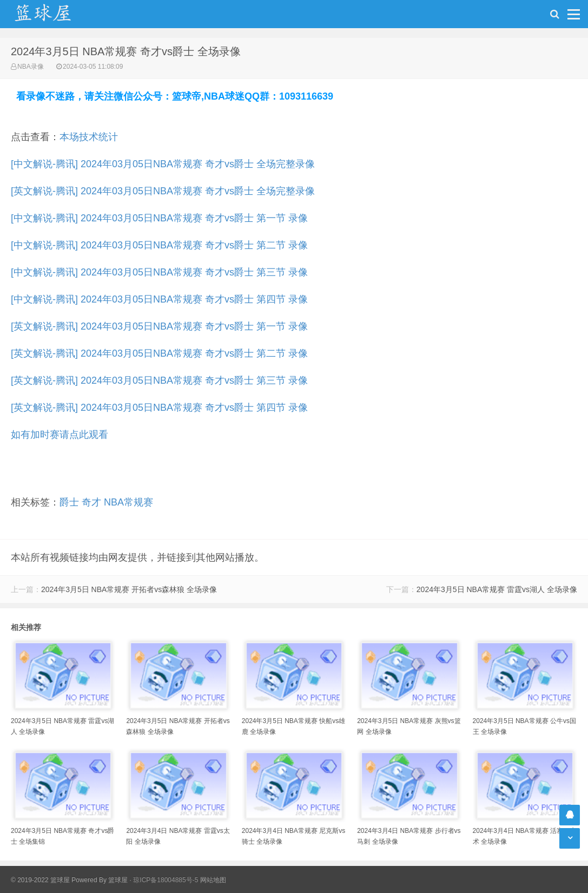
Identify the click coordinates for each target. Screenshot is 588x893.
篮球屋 (118, 880)
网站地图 (213, 880)
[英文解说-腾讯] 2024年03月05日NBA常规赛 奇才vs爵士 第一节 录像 (159, 326)
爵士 (69, 502)
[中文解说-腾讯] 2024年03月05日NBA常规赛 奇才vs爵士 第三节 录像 (159, 272)
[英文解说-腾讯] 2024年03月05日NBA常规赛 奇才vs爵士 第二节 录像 (159, 353)
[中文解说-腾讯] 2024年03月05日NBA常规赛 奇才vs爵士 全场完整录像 (163, 164)
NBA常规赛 (128, 502)
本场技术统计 (89, 137)
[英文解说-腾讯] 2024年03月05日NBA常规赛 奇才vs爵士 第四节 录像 (159, 408)
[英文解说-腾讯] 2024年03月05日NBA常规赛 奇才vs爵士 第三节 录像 (159, 380)
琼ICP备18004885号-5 (166, 880)
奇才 (91, 502)
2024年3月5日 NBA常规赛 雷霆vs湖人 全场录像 (497, 589)
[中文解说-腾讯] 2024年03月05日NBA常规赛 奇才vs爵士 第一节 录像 (159, 218)
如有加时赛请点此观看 (60, 435)
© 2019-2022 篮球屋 (40, 880)
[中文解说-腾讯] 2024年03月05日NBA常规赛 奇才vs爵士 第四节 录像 (159, 299)
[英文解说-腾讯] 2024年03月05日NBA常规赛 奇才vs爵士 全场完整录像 (163, 191)
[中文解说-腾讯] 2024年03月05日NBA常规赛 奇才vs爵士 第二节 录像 (159, 245)
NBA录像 (31, 67)
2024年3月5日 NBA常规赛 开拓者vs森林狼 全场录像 (129, 589)
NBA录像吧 (54, 14)
